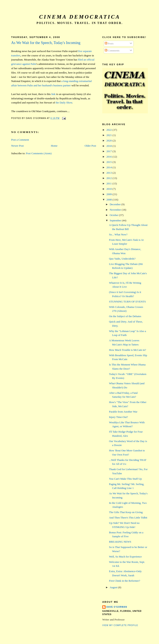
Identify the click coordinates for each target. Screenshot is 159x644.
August (114, 587)
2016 (109, 157)
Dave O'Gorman (117, 607)
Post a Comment (20, 140)
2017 (109, 151)
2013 (109, 173)
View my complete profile (120, 625)
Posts (109, 43)
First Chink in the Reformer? (124, 581)
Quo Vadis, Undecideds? (122, 259)
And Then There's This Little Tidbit (128, 518)
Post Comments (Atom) (39, 153)
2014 (109, 167)
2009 (109, 194)
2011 (109, 183)
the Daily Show (64, 103)
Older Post (90, 146)
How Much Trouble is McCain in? (127, 350)
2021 (109, 135)
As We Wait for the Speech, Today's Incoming (46, 43)
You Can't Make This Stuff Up (125, 479)
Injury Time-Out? (118, 417)
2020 (109, 141)
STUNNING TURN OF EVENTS (127, 302)
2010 (109, 189)
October (114, 215)
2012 (109, 178)
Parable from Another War (123, 412)
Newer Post (17, 146)
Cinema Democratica (80, 17)
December (116, 204)
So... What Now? (118, 234)
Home (54, 146)
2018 (109, 146)
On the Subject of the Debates (125, 316)
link (53, 94)
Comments (112, 50)
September (116, 220)
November (116, 210)
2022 (109, 130)
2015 (109, 162)
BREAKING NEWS (120, 542)
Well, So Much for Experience (125, 557)
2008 (109, 200)
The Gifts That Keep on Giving (126, 512)
